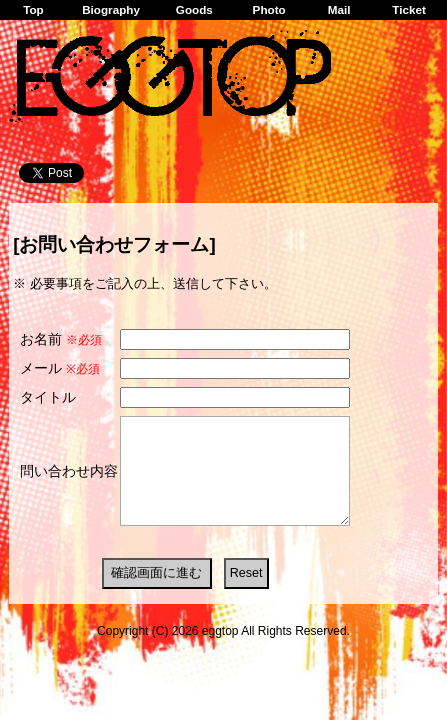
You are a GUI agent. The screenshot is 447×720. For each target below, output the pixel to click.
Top (33, 9)
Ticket (409, 9)
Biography (111, 9)
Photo (269, 9)
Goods (194, 9)
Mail (339, 9)
